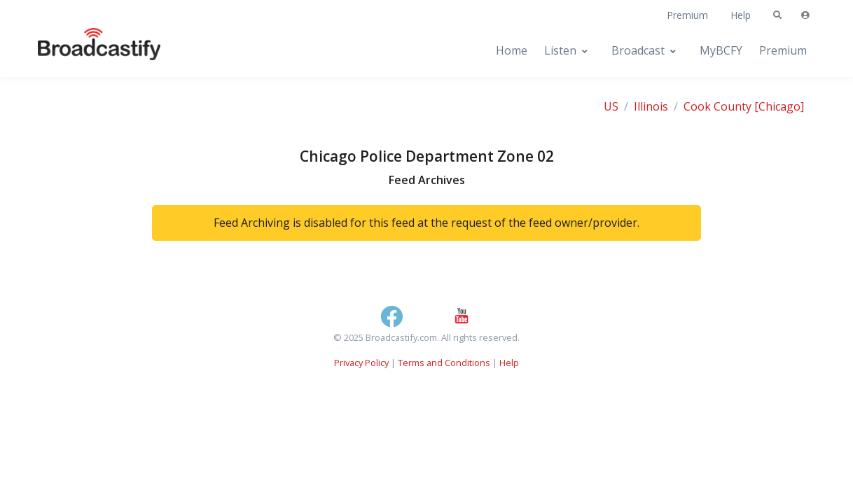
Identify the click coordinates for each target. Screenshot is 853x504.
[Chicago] (779, 106)
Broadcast (638, 50)
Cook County (717, 106)
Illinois (651, 106)
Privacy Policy (361, 363)
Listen (560, 50)
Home (512, 50)
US (611, 106)
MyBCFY (721, 50)
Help (741, 15)
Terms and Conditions (444, 363)
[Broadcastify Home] (85, 51)
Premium (687, 15)
